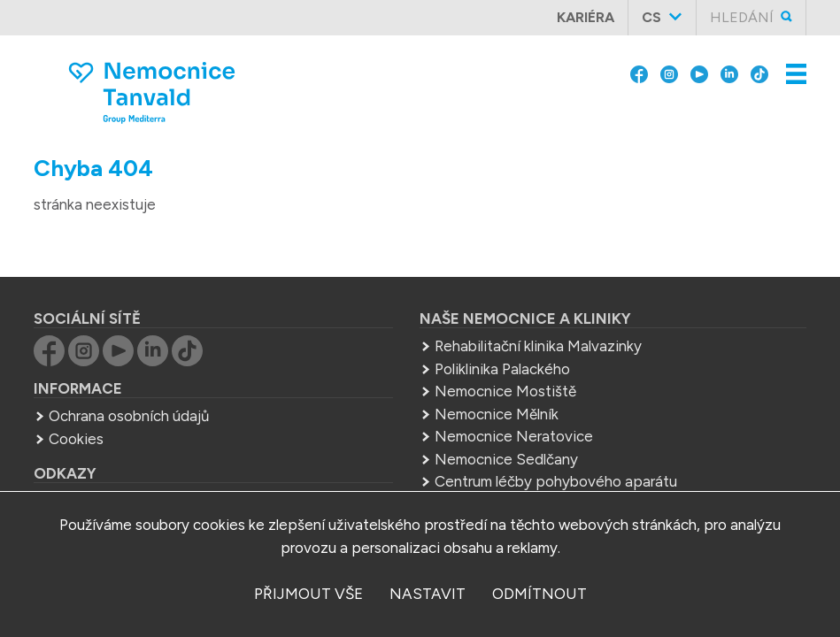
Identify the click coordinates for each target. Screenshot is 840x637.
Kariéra (586, 17)
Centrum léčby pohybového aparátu (556, 451)
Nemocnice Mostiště (505, 361)
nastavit (428, 594)
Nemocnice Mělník (497, 384)
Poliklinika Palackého (502, 339)
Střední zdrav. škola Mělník (523, 474)
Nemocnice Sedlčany (506, 429)
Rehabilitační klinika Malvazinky (538, 316)
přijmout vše (308, 594)
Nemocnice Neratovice (514, 406)
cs (651, 17)
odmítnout (539, 594)
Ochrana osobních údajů (129, 386)
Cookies (76, 409)
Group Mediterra (105, 472)
